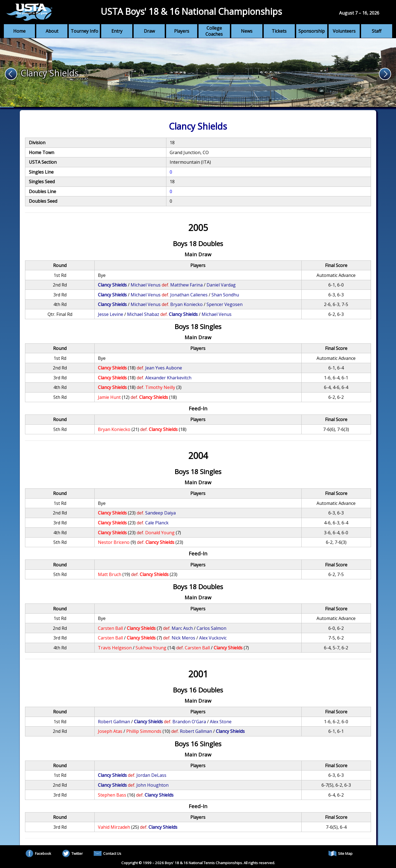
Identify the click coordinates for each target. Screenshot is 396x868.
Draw (149, 31)
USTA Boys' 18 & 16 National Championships (191, 11)
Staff (377, 31)
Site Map (340, 853)
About (52, 31)
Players (182, 31)
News (247, 31)
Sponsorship (312, 31)
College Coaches (214, 31)
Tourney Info (84, 31)
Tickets (279, 31)
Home (19, 31)
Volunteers (344, 31)
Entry (117, 31)
